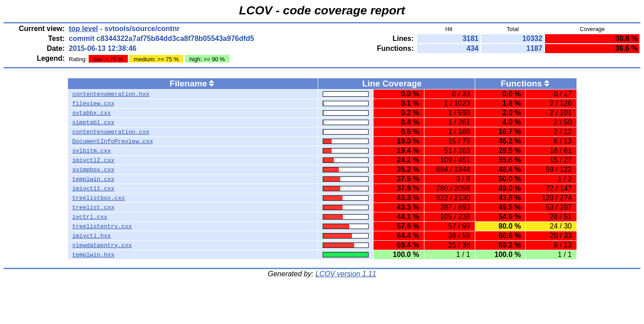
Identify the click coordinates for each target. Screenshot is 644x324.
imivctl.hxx (92, 236)
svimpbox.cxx (94, 170)
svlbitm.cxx (92, 151)
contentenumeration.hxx (111, 94)
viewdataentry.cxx (102, 245)
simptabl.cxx (94, 122)
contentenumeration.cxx (111, 132)
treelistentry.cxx (102, 226)
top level (83, 29)
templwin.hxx (94, 255)
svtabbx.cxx (92, 113)
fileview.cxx (94, 103)
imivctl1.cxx (94, 189)
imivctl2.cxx (94, 160)
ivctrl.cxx (90, 217)
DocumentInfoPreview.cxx (113, 141)
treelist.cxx (94, 207)
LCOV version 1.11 (346, 274)
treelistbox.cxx (99, 198)
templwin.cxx (94, 179)
